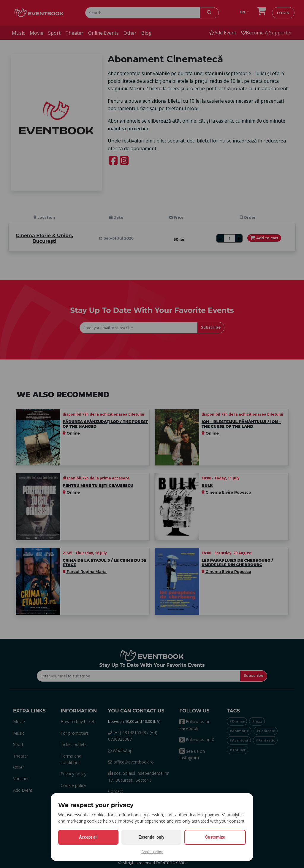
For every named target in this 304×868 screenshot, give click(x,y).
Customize (215, 837)
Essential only (152, 837)
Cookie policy (152, 852)
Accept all (88, 837)
